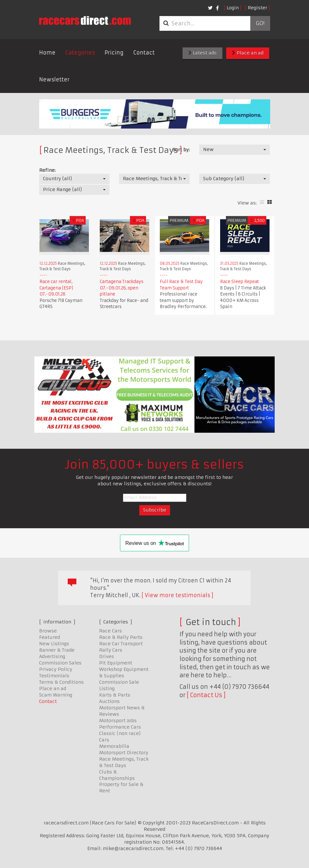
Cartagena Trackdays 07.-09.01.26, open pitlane (122, 288)
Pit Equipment (116, 663)
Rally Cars (111, 650)
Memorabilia (114, 746)
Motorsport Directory (124, 753)
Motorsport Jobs (118, 721)
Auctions (109, 701)
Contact (144, 53)
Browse (48, 631)
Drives (107, 656)
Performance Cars (120, 727)
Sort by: (181, 150)
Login (233, 8)
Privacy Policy (56, 669)
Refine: (47, 170)
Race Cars (111, 631)
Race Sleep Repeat (240, 282)
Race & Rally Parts (121, 637)
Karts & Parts (115, 695)
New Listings (54, 644)
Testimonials (54, 676)
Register (257, 8)
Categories (80, 53)
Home (47, 53)
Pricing (114, 53)
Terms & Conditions (61, 682)
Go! (260, 23)
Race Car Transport (121, 644)
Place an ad (248, 53)
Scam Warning (56, 695)
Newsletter (54, 79)
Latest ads (202, 53)
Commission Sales (60, 663)
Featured (50, 637)
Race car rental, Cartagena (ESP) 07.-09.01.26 (56, 288)
